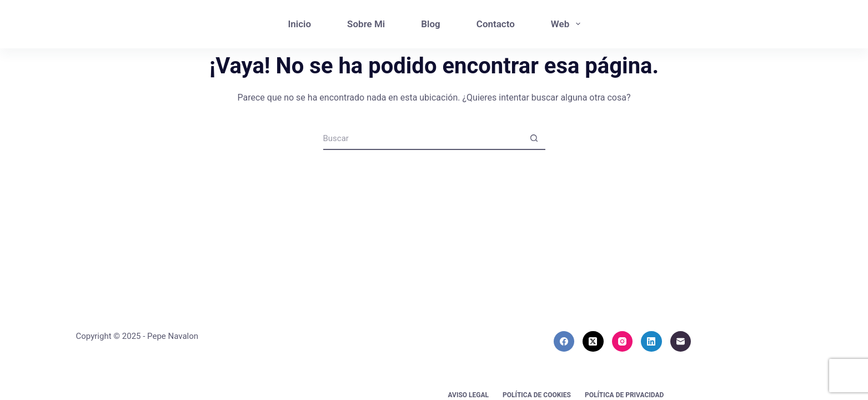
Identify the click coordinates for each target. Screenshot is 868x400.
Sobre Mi (366, 24)
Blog (431, 24)
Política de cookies (537, 395)
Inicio (299, 24)
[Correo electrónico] (681, 342)
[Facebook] (564, 342)
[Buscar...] (423, 139)
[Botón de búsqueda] (534, 139)
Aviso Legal (469, 395)
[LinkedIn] (651, 342)
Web (568, 24)
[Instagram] (623, 342)
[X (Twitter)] (593, 342)
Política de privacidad (624, 395)
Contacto (496, 24)
